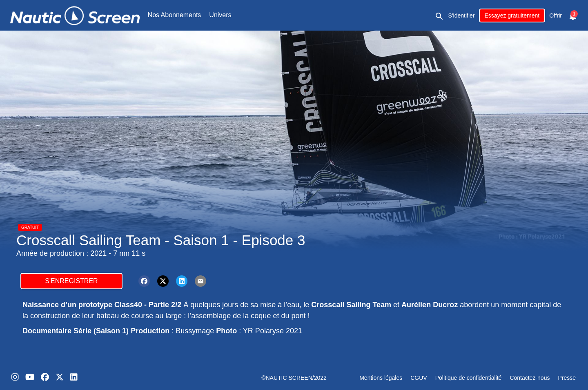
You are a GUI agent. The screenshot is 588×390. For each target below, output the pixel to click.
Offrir (556, 16)
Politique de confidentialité (469, 378)
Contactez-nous (530, 378)
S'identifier (462, 16)
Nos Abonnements (175, 15)
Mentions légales (381, 378)
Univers (220, 15)
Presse (567, 378)
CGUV (419, 378)
